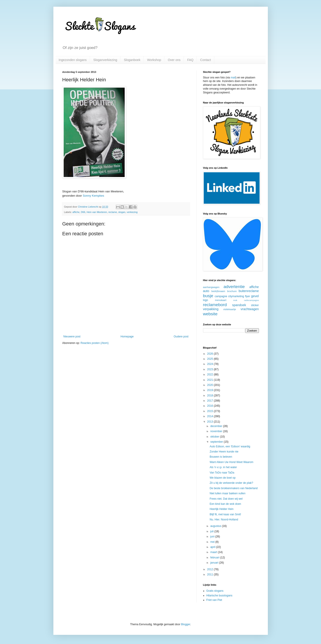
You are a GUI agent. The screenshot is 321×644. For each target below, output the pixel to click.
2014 (210, 416)
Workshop (154, 60)
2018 (210, 396)
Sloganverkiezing (105, 60)
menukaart (221, 300)
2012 (210, 569)
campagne (221, 296)
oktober (215, 437)
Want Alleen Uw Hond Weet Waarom (231, 462)
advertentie (234, 287)
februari (215, 558)
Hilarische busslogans (219, 596)
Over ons (174, 60)
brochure (232, 291)
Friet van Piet (214, 600)
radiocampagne (251, 300)
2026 (210, 354)
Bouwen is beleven (221, 457)
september (217, 442)
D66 (83, 212)
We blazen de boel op (222, 478)
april (213, 547)
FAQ (190, 60)
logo (206, 300)
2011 (210, 575)
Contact (206, 60)
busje (208, 296)
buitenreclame (249, 291)
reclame (113, 212)
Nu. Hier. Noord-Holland (224, 520)
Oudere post (181, 337)
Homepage (127, 337)
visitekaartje (230, 309)
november (217, 431)
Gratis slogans (215, 591)
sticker (255, 305)
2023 (210, 369)
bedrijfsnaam (218, 291)
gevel (255, 296)
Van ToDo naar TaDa (222, 473)
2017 (210, 401)
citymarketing (236, 296)
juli (212, 531)
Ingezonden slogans (73, 60)
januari (215, 563)
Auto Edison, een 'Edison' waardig (230, 446)
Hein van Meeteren (97, 212)
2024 (210, 364)
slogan (122, 212)
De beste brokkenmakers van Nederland (234, 488)
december (217, 426)
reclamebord (215, 305)
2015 (210, 411)
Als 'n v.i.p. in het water (223, 467)
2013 (210, 422)
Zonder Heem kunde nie (224, 452)
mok (235, 300)
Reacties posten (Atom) (95, 343)
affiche (76, 212)
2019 (210, 390)
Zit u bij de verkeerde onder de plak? (231, 483)
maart (214, 552)
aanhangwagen (211, 287)
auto (206, 291)
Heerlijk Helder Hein (221, 509)
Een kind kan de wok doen (225, 504)
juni (213, 537)
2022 (210, 375)
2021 (210, 380)
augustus (216, 526)
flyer (248, 296)
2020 (210, 385)
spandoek (239, 305)
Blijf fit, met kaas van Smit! (225, 514)
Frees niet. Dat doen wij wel (226, 499)
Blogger (186, 624)
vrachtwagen (250, 309)
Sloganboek (132, 60)
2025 (210, 359)
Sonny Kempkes (93, 196)
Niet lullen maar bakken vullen (227, 493)
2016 (210, 406)
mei (213, 542)
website (210, 314)
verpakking (211, 309)
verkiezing (132, 212)
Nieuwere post (72, 337)
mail (233, 78)
